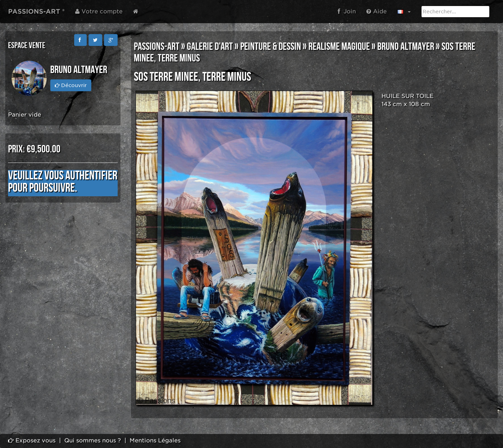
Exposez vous (32, 440)
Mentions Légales (155, 440)
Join (347, 11)
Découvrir (71, 85)
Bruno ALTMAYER (406, 47)
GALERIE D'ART (210, 47)
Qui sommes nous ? (93, 440)
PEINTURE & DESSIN (271, 47)
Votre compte (99, 11)
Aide (377, 11)
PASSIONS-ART (157, 47)
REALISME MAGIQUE (339, 47)
